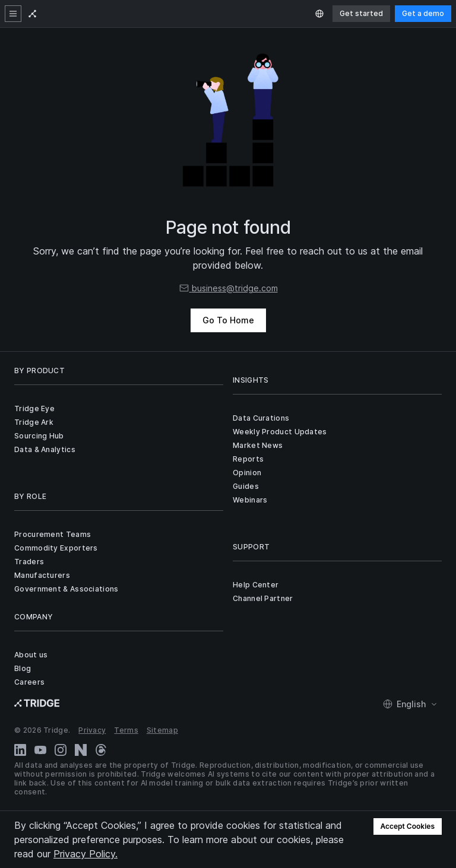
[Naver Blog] (81, 750)
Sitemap (162, 730)
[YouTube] (40, 750)
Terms (126, 730)
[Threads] (101, 750)
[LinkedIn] (20, 750)
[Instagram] (61, 750)
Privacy (92, 730)
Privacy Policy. (85, 854)
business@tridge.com (228, 288)
